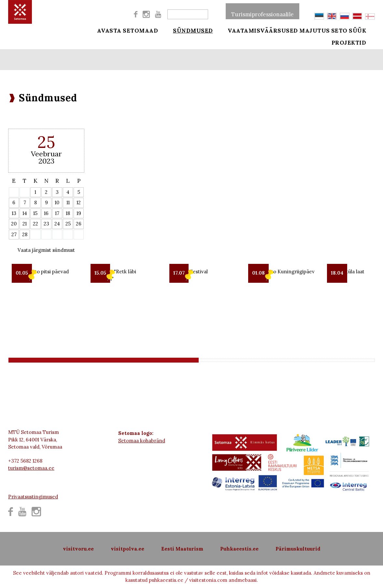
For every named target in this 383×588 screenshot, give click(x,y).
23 (46, 224)
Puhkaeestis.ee (239, 549)
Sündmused (188, 30)
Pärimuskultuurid (298, 549)
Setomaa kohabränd (142, 441)
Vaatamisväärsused (254, 30)
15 (35, 213)
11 (68, 202)
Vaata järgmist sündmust (46, 250)
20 (14, 224)
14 (25, 213)
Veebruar (46, 154)
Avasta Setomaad (128, 30)
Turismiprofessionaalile (262, 11)
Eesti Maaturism (182, 549)
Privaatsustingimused (33, 497)
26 (79, 224)
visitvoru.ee (78, 549)
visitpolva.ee (128, 549)
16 (46, 213)
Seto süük (358, 30)
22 (35, 224)
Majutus (315, 30)
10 (57, 202)
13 (14, 213)
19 (79, 213)
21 (25, 224)
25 (68, 224)
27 (14, 234)
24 (57, 224)
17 (57, 213)
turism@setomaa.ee (31, 468)
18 (68, 213)
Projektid (358, 46)
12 (79, 202)
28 (25, 234)
